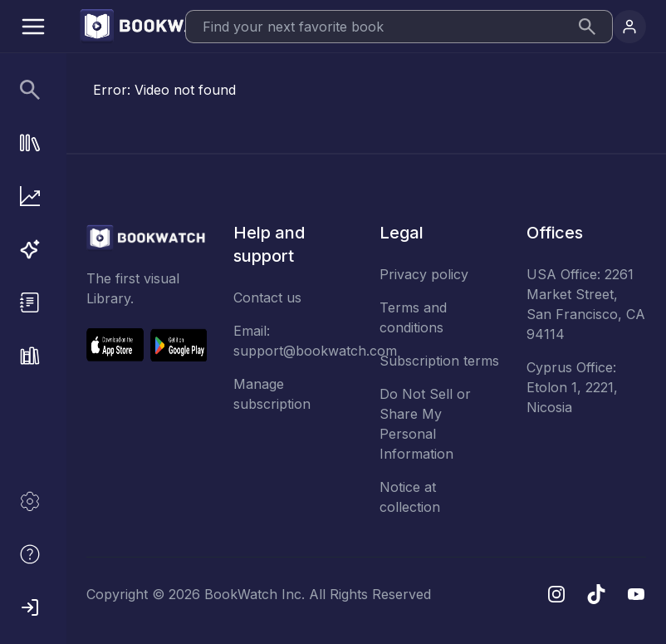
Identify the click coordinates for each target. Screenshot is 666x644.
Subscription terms (439, 361)
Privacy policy (424, 274)
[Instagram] (556, 594)
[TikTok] (596, 594)
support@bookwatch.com (315, 351)
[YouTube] (636, 594)
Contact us (267, 297)
